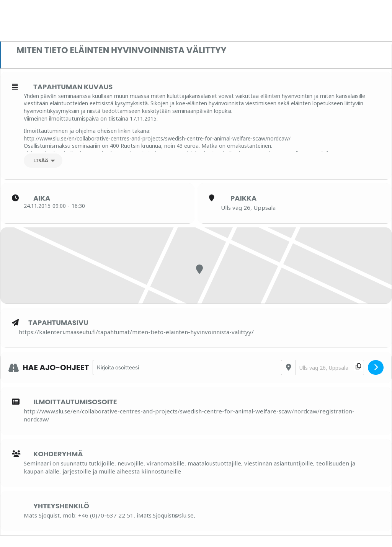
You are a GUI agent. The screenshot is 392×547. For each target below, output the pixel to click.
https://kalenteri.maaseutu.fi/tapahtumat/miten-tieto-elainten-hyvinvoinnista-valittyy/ (136, 332)
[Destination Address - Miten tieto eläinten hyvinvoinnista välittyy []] (330, 368)
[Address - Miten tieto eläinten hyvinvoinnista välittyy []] (187, 368)
